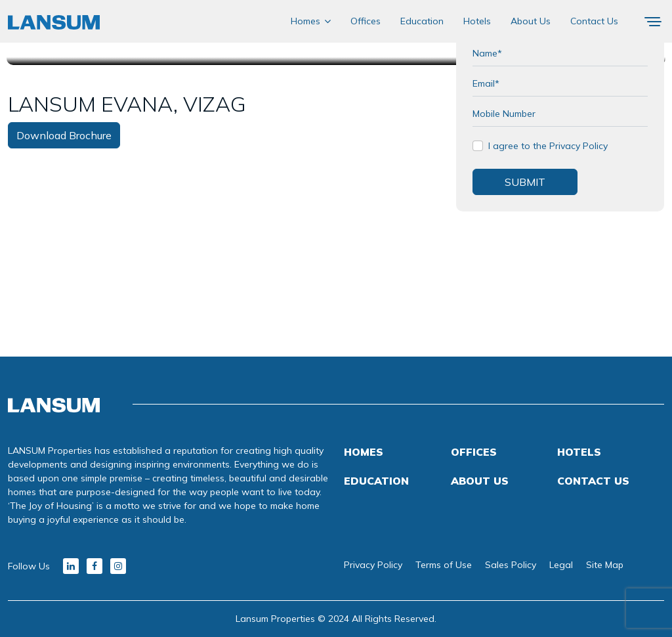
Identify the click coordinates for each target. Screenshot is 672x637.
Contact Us (594, 21)
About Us (531, 21)
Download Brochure (64, 135)
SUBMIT (525, 182)
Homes (305, 21)
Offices (366, 21)
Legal (561, 565)
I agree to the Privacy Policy (548, 146)
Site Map (605, 565)
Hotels (477, 21)
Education (422, 21)
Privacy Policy (373, 565)
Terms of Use (444, 565)
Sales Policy (511, 565)
